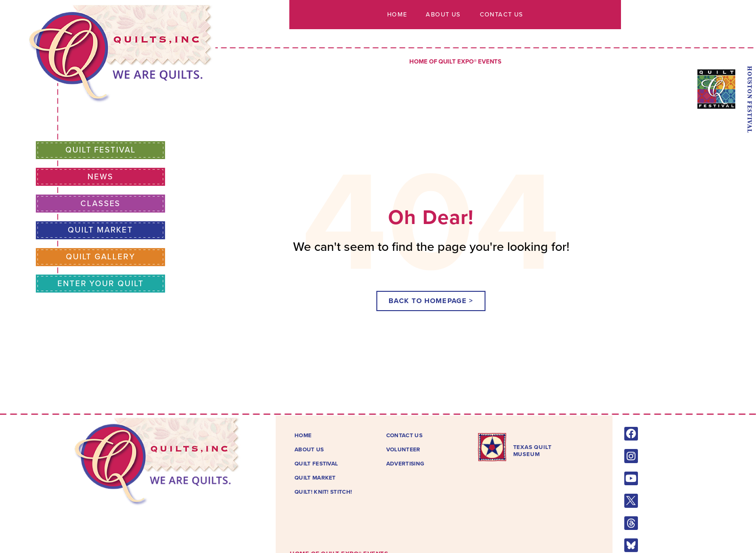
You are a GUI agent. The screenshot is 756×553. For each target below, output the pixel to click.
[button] (431, 301)
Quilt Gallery (100, 257)
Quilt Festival (101, 150)
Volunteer (403, 449)
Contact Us (501, 15)
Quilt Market (101, 230)
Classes (100, 204)
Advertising (405, 464)
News (100, 177)
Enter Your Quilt (100, 284)
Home (397, 15)
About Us (443, 15)
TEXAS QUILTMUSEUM (533, 450)
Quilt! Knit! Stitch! (323, 492)
